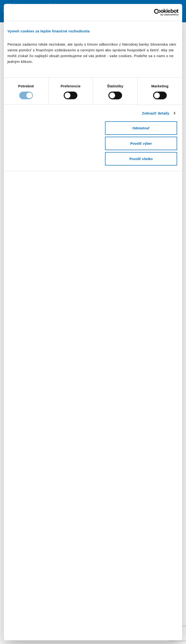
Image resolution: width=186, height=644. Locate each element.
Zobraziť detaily (156, 113)
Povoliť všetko (141, 159)
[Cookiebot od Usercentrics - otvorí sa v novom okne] (162, 12)
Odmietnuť (141, 128)
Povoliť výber (141, 144)
